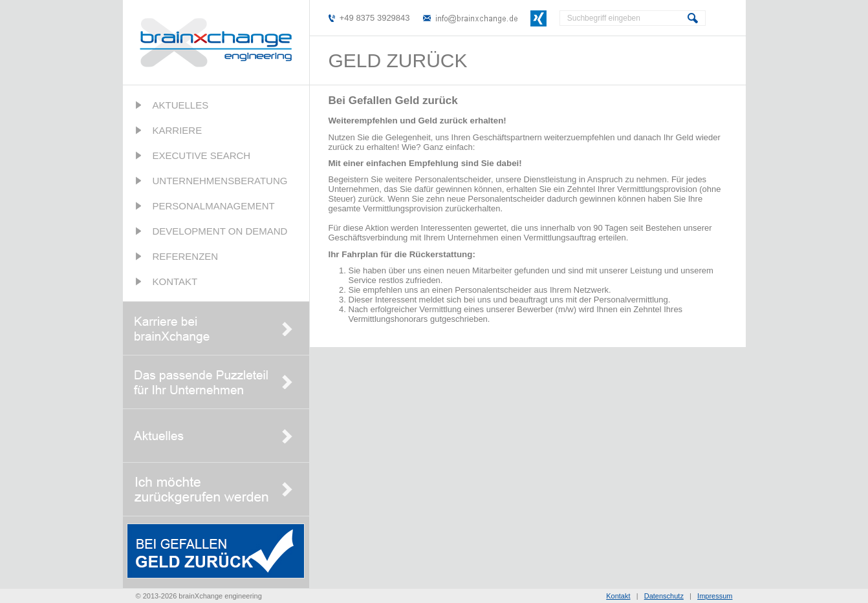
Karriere (178, 130)
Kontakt (175, 281)
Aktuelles (181, 105)
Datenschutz (664, 596)
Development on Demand (220, 231)
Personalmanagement (214, 206)
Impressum (715, 596)
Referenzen (186, 256)
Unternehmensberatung (220, 181)
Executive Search (202, 155)
